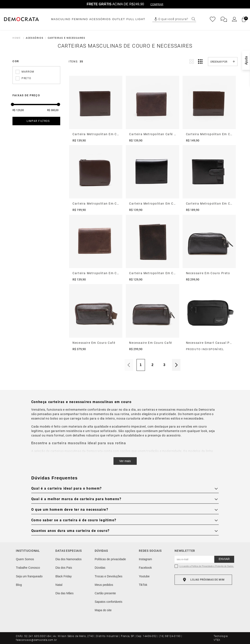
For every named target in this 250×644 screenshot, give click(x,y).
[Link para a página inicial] (17, 38)
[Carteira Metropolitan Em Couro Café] (96, 109)
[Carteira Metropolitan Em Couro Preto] (152, 179)
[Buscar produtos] (193, 19)
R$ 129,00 (18, 110)
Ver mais (125, 461)
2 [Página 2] (152, 365)
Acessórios (35, 38)
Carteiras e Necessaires (67, 38)
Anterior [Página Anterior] (129, 365)
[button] (156, 19)
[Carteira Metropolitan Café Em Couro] (152, 109)
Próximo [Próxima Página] (176, 365)
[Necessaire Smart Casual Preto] (209, 318)
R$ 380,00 (53, 110)
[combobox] (177, 19)
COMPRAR (157, 4)
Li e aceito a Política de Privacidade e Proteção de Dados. (207, 566)
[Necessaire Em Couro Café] (96, 318)
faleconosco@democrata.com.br (36, 640)
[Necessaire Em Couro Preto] (209, 248)
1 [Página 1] (141, 365)
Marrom (28, 72)
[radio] (192, 62)
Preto (26, 78)
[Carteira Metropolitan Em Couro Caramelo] (96, 248)
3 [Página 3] (164, 365)
